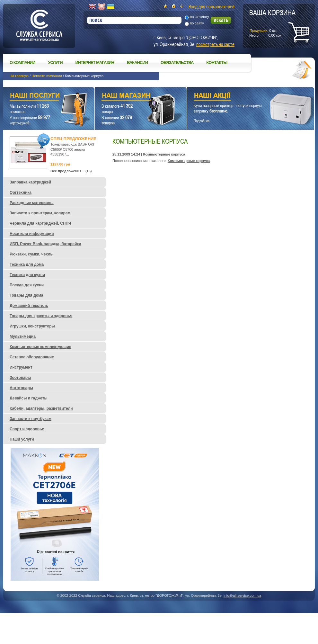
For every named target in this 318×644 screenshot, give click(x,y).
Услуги (55, 63)
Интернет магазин (95, 63)
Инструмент (21, 367)
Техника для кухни (27, 275)
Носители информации (32, 234)
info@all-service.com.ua (243, 595)
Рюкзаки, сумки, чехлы (32, 254)
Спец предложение (73, 139)
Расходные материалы (32, 203)
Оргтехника (21, 192)
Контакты (217, 63)
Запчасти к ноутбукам (31, 419)
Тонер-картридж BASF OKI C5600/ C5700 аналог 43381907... (72, 149)
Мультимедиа (23, 336)
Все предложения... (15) (71, 171)
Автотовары (21, 388)
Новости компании (47, 76)
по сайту (197, 23)
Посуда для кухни (27, 285)
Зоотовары (20, 378)
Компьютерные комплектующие (40, 347)
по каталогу (199, 17)
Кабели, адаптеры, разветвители (41, 408)
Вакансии (137, 63)
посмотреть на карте (215, 44)
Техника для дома (27, 264)
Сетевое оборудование (32, 357)
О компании (22, 63)
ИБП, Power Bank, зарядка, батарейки (45, 244)
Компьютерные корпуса (189, 161)
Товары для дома (26, 295)
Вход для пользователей (212, 6)
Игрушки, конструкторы (32, 326)
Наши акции (242, 96)
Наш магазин (130, 96)
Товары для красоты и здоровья (41, 316)
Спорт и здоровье (27, 429)
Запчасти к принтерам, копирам (40, 213)
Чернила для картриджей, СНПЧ (40, 223)
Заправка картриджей (30, 182)
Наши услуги (41, 96)
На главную (19, 76)
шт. (272, 23)
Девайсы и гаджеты (29, 398)
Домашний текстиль (29, 306)
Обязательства (177, 63)
